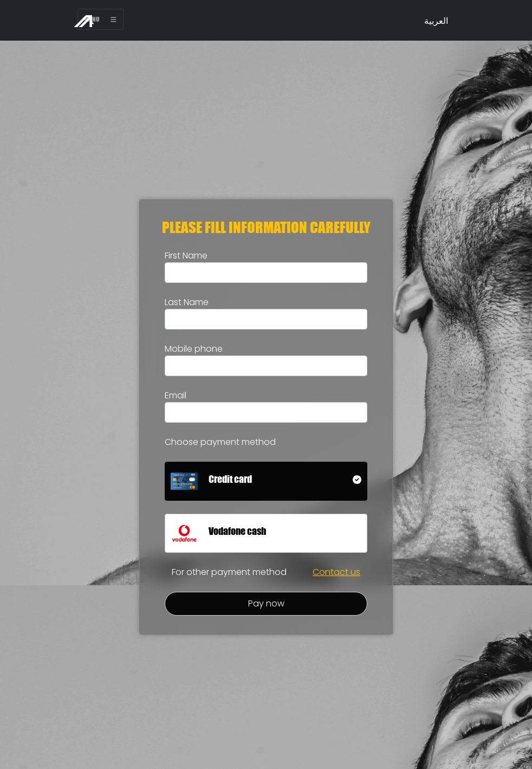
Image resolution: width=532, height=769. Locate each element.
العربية (436, 21)
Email (176, 395)
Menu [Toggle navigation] (100, 19)
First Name (186, 256)
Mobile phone (194, 349)
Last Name (187, 302)
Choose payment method (220, 442)
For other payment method (229, 572)
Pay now (266, 603)
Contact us (336, 572)
